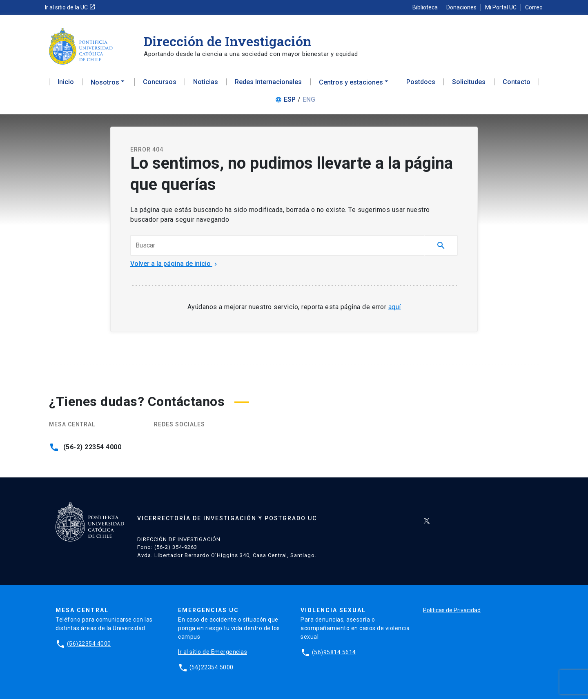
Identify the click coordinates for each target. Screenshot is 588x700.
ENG (309, 101)
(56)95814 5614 (334, 653)
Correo (534, 7)
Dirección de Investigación (228, 41)
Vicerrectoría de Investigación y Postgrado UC (227, 520)
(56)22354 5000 (212, 669)
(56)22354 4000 (89, 645)
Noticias (206, 84)
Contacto (517, 84)
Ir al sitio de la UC (70, 7)
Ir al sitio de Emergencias (213, 653)
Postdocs (421, 84)
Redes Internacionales (268, 84)
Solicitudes (469, 84)
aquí (395, 309)
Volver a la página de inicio (175, 266)
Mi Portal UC (501, 7)
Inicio (66, 84)
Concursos (160, 84)
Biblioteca (425, 7)
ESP (290, 101)
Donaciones (461, 7)
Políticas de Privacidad (452, 611)
